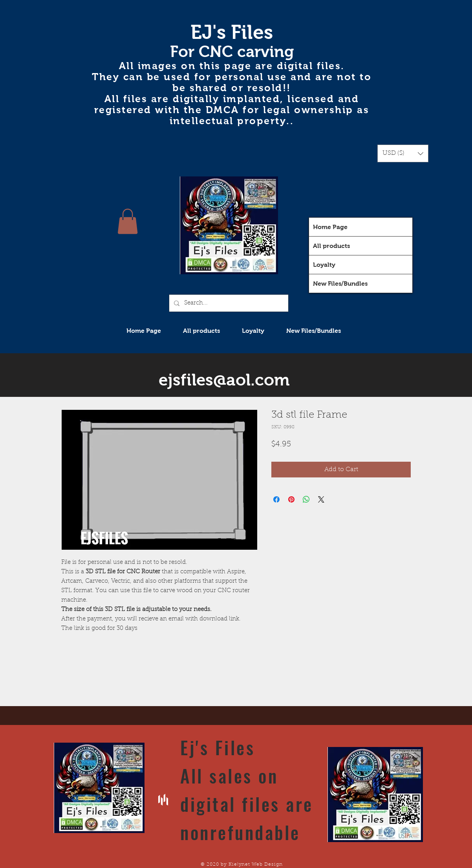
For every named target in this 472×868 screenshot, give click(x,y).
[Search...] (228, 303)
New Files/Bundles (340, 284)
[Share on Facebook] (276, 499)
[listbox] (403, 153)
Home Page (330, 227)
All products (331, 246)
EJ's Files (232, 32)
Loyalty (324, 265)
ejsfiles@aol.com (224, 380)
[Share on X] (321, 499)
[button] (403, 153)
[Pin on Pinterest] (291, 499)
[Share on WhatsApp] (306, 499)
